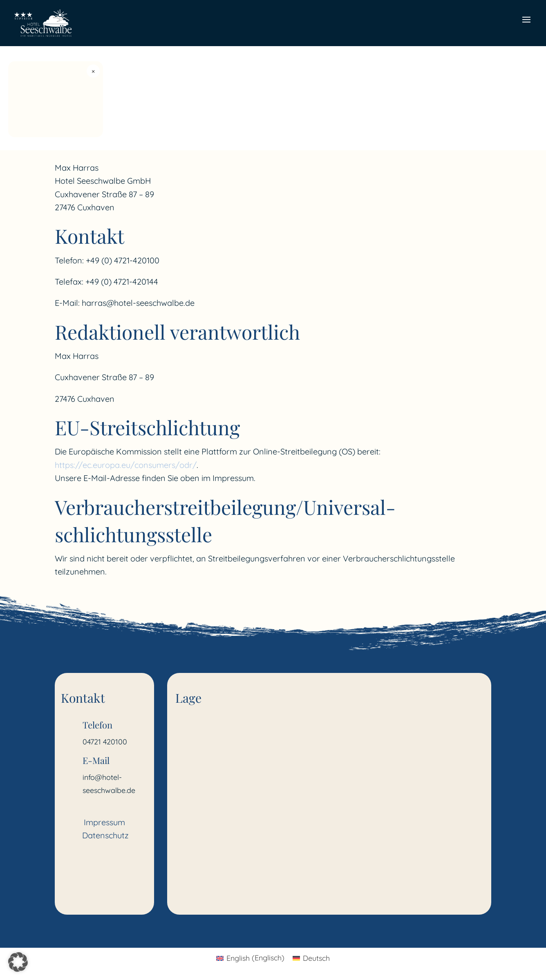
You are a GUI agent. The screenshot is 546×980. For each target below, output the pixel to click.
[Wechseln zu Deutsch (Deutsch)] (311, 958)
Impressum (104, 822)
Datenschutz (105, 835)
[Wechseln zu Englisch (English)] (250, 958)
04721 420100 (105, 742)
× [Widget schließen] (93, 71)
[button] (18, 962)
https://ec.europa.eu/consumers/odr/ (126, 465)
